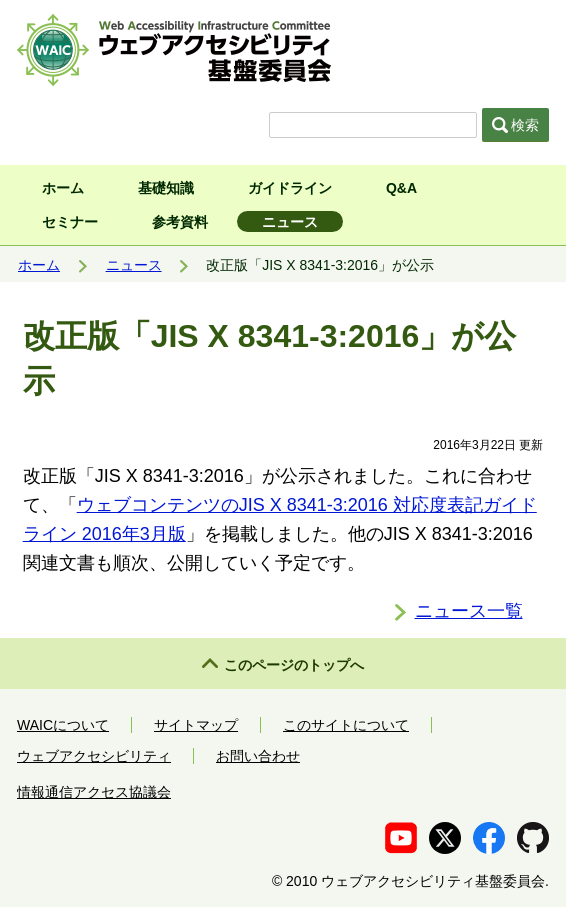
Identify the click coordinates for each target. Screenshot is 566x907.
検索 (516, 125)
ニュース (290, 222)
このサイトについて (346, 725)
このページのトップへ (294, 665)
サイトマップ (196, 725)
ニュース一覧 (469, 611)
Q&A (401, 188)
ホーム (63, 188)
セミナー (70, 222)
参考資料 (180, 222)
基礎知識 (166, 188)
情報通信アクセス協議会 (94, 792)
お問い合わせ (258, 756)
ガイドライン (290, 188)
